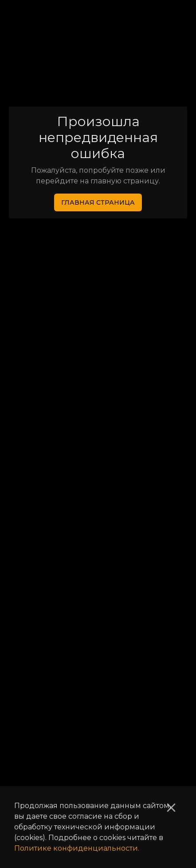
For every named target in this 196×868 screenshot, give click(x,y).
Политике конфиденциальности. (77, 848)
